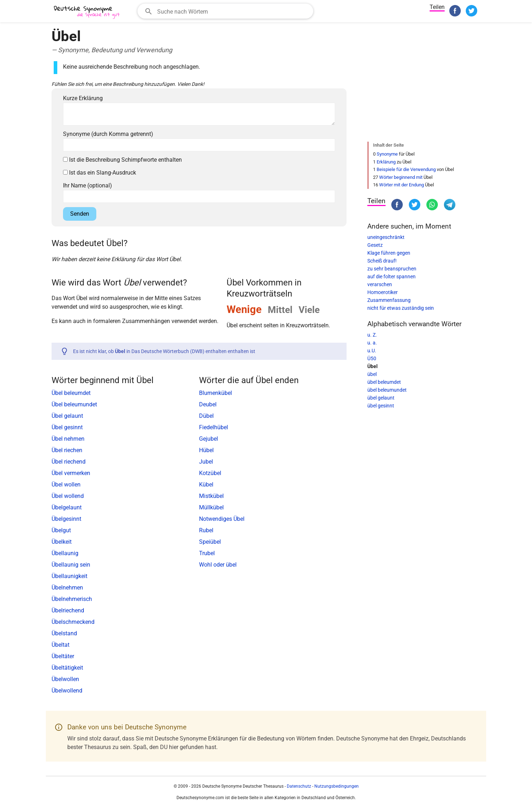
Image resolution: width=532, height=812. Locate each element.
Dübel (206, 416)
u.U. (372, 351)
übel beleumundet (387, 390)
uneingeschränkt (386, 237)
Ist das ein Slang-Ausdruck (100, 173)
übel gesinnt (381, 406)
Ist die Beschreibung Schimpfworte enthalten (122, 160)
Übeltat (61, 645)
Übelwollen (65, 679)
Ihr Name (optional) (88, 185)
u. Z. (372, 335)
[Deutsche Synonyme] (87, 12)
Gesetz (375, 245)
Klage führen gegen (389, 253)
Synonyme (387, 154)
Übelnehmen (67, 588)
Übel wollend (68, 496)
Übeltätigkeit (67, 668)
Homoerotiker (383, 292)
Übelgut (61, 530)
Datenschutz (299, 786)
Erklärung (386, 162)
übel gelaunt (381, 398)
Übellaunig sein (71, 565)
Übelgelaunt (67, 507)
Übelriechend (68, 610)
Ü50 (372, 358)
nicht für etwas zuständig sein (401, 308)
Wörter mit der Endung (402, 185)
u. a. (372, 343)
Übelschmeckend (73, 622)
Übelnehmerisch (72, 599)
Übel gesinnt (67, 427)
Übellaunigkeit (69, 576)
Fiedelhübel (214, 427)
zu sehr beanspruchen (392, 269)
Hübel (206, 450)
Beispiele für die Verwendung (406, 169)
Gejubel (209, 439)
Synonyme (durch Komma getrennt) (108, 134)
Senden (80, 214)
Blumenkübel (216, 393)
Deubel (208, 404)
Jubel (206, 462)
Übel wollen (66, 485)
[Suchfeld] (233, 11)
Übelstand (64, 633)
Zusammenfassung (389, 300)
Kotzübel (210, 473)
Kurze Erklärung (83, 98)
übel (372, 374)
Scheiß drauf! (382, 261)
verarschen (380, 284)
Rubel (206, 530)
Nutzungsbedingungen (337, 786)
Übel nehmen (68, 439)
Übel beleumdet (71, 393)
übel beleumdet (384, 382)
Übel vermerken (71, 473)
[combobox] (225, 11)
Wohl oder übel (218, 565)
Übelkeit (62, 542)
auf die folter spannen (391, 277)
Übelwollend (67, 691)
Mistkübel (211, 496)
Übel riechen (67, 450)
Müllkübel (211, 507)
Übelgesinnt (66, 519)
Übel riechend (69, 462)
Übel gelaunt (67, 416)
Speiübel (210, 542)
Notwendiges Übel (222, 519)
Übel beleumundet (74, 404)
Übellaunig (65, 553)
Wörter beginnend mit (401, 177)
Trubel (207, 553)
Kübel (206, 485)
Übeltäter (63, 656)
